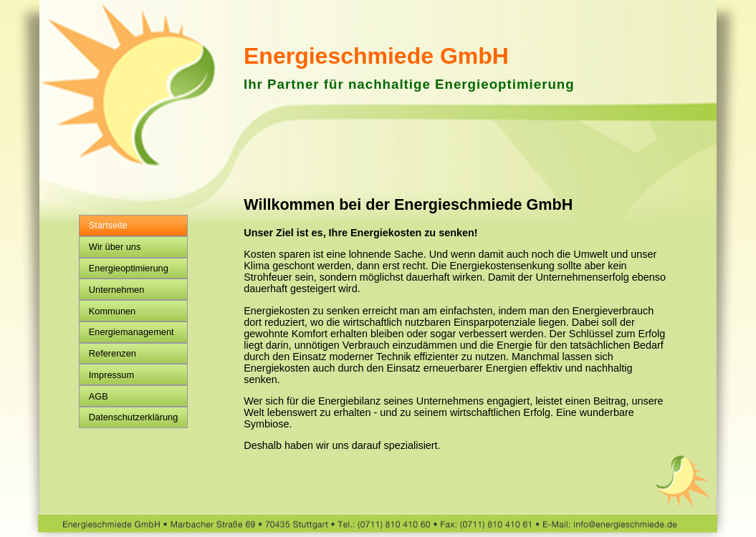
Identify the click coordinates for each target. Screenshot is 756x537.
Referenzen (113, 353)
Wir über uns (115, 247)
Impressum (111, 375)
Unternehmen (117, 290)
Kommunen (112, 311)
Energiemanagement (131, 332)
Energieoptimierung (129, 268)
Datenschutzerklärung (133, 417)
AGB (99, 396)
